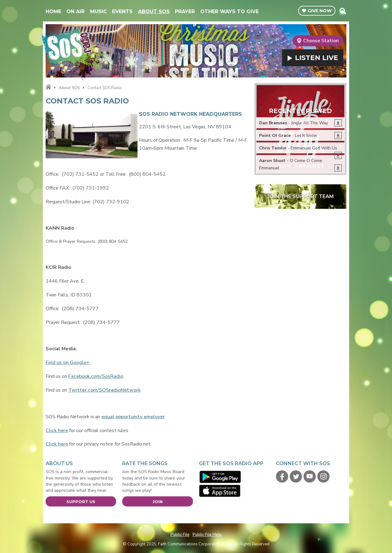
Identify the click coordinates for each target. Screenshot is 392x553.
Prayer (185, 11)
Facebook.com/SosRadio (96, 376)
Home (53, 11)
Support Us (81, 502)
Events (122, 11)
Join (158, 502)
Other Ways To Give (230, 11)
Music (98, 11)
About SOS (154, 11)
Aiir (228, 544)
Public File (180, 535)
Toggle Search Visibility (343, 11)
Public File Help (207, 535)
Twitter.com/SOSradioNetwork (104, 390)
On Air (75, 11)
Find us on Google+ (68, 363)
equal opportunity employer (133, 417)
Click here (57, 431)
